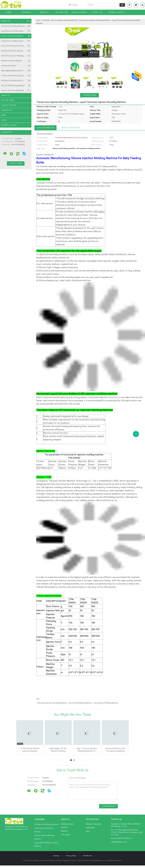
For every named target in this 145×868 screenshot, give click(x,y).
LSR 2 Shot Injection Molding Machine (16, 56)
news (4, 115)
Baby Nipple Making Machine (16, 71)
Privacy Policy (71, 856)
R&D (88, 831)
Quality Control (79, 12)
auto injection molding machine (106, 703)
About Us (44, 12)
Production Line (93, 824)
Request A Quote (117, 12)
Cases (4, 120)
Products (26, 12)
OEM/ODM (90, 828)
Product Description (71, 128)
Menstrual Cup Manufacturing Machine (16, 81)
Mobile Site (88, 856)
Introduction (67, 824)
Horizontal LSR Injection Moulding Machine (16, 46)
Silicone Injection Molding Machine (16, 36)
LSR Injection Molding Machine (16, 26)
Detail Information (45, 128)
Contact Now (89, 95)
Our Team (65, 835)
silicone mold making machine (80, 703)
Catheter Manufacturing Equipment (16, 76)
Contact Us (97, 12)
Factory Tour (62, 12)
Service (64, 831)
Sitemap (56, 856)
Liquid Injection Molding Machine (16, 31)
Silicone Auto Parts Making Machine (16, 90)
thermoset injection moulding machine (52, 703)
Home (9, 12)
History (64, 828)
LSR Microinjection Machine (16, 61)
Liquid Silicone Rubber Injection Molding (16, 41)
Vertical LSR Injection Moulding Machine (16, 51)
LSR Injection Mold (16, 66)
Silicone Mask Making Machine (16, 86)
